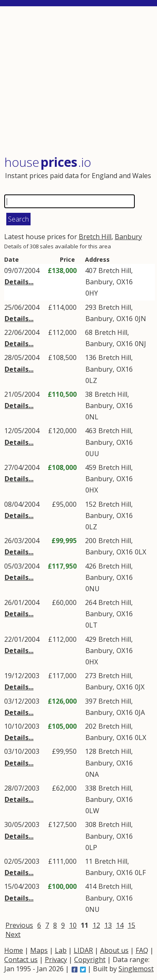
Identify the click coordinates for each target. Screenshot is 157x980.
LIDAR (83, 950)
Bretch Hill (95, 237)
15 (131, 925)
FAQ (142, 950)
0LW (92, 811)
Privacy (56, 960)
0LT (91, 625)
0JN (140, 319)
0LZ (91, 380)
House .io (48, 162)
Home (14, 950)
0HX (92, 490)
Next (13, 934)
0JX (140, 687)
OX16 (125, 282)
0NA (92, 774)
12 (96, 925)
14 (120, 925)
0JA (140, 712)
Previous (19, 925)
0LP (91, 847)
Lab (61, 950)
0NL (92, 417)
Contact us (21, 960)
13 (108, 925)
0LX (140, 552)
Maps (39, 950)
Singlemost (136, 969)
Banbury (128, 237)
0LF (140, 873)
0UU (92, 454)
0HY (92, 293)
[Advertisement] (80, 82)
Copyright (90, 960)
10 (73, 925)
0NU (93, 589)
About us (114, 950)
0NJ (140, 344)
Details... (19, 282)
